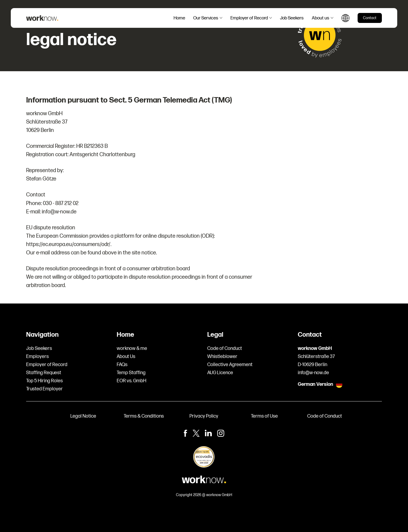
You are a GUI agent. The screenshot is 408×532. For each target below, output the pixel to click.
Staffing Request (44, 373)
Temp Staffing (131, 373)
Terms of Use (264, 416)
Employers (37, 357)
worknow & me (132, 348)
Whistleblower (222, 357)
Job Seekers (39, 348)
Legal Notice (83, 416)
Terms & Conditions (144, 416)
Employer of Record (47, 365)
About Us (126, 357)
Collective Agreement (230, 365)
